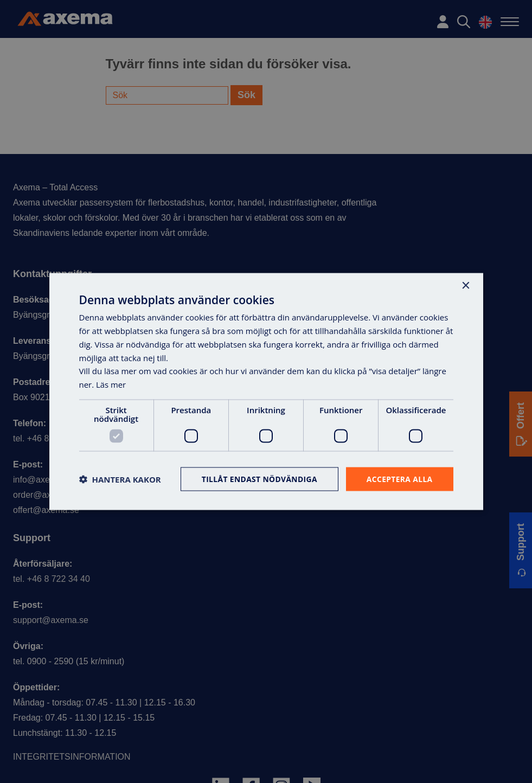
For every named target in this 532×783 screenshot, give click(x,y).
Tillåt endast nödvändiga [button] (258, 479)
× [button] (466, 285)
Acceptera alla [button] (399, 479)
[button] (120, 479)
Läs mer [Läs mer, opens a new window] (111, 384)
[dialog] (266, 391)
